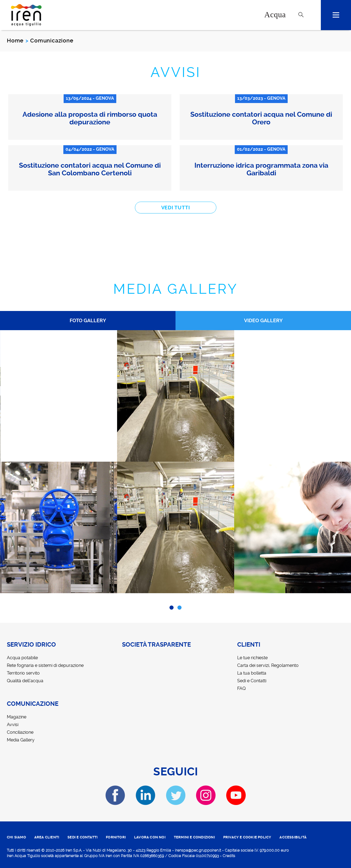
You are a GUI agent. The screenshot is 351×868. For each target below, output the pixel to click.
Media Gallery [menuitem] (21, 740)
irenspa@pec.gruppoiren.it (198, 850)
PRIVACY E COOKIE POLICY (247, 837)
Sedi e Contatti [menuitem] (252, 681)
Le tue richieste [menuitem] (252, 658)
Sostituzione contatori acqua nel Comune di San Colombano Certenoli (90, 169)
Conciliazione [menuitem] (20, 732)
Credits (229, 856)
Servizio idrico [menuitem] (31, 645)
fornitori (116, 837)
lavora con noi (150, 837)
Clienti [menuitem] (249, 645)
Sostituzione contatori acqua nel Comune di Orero (261, 118)
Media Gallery (176, 289)
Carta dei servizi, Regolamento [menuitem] (268, 665)
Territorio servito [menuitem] (23, 673)
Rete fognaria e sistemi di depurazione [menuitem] (45, 665)
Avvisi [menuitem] (13, 725)
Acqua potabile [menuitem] (22, 658)
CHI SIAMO (16, 837)
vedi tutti (176, 208)
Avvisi (176, 72)
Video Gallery (263, 320)
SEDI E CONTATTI (83, 837)
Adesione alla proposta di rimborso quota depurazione (90, 118)
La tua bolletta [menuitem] (252, 673)
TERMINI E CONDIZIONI (194, 837)
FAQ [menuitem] (241, 688)
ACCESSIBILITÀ (293, 837)
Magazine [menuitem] (17, 717)
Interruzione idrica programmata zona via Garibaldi (261, 169)
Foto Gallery (88, 320)
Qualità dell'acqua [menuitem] (25, 681)
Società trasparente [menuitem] (156, 645)
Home (15, 41)
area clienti (47, 837)
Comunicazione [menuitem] (33, 704)
